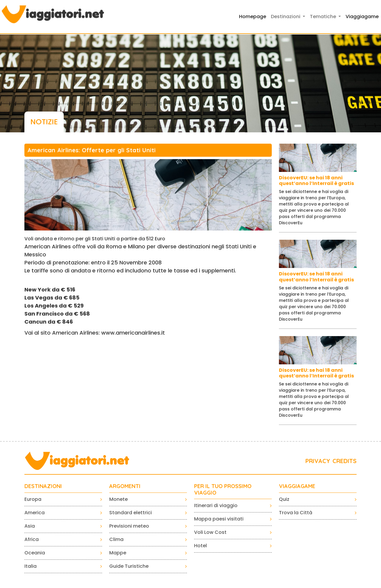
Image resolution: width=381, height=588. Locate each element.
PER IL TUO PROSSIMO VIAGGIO (223, 489)
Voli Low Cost (210, 532)
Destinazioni (43, 486)
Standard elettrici (131, 513)
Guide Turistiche (129, 566)
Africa (32, 539)
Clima (116, 539)
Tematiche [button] (324, 17)
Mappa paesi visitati (219, 519)
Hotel (200, 546)
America (35, 513)
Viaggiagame (362, 17)
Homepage (253, 17)
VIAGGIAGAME (297, 486)
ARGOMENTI (125, 486)
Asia (30, 526)
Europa (33, 499)
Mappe (118, 553)
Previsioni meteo (129, 526)
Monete (118, 499)
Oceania (35, 553)
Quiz (284, 499)
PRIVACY (318, 461)
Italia (31, 566)
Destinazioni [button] (286, 17)
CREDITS (345, 461)
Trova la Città (296, 513)
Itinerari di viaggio (216, 505)
